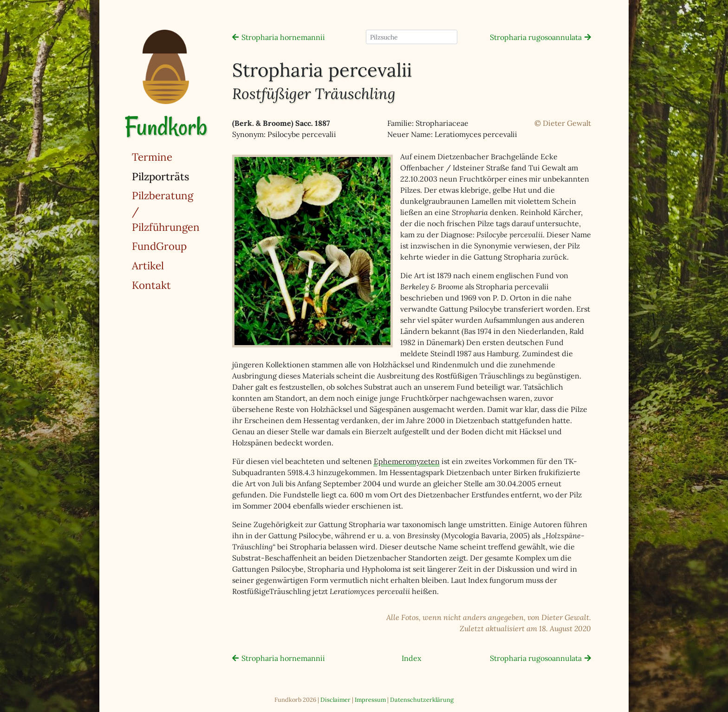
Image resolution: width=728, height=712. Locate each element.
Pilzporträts (184, 176)
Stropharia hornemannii (283, 37)
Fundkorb (166, 127)
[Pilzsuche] (412, 37)
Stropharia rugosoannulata (536, 37)
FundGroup (159, 246)
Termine (152, 157)
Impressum (370, 700)
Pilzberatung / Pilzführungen (166, 211)
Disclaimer (335, 700)
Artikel (148, 265)
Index (411, 658)
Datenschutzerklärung (422, 700)
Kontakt (151, 285)
